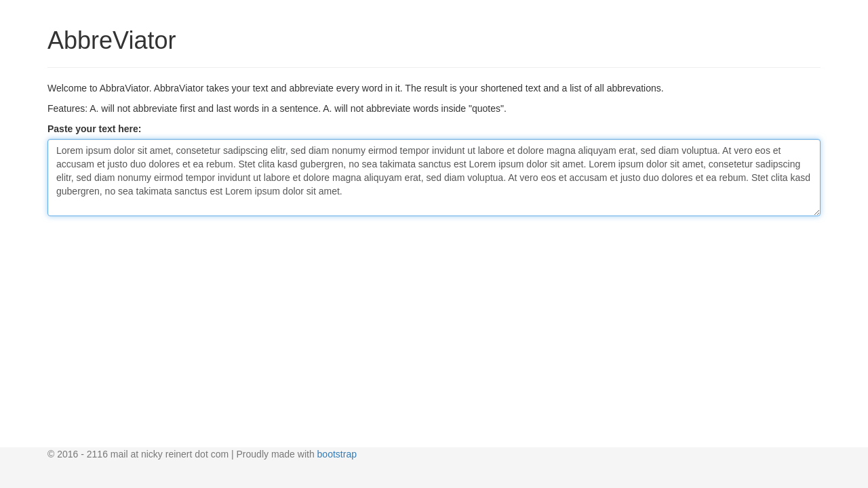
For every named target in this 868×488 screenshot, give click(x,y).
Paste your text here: (95, 129)
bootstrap (337, 454)
